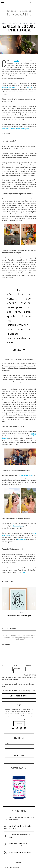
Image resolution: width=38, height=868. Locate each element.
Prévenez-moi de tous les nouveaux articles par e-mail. (19, 690)
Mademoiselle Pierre (9, 87)
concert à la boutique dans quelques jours (15, 129)
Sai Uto (16, 61)
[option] (19, 602)
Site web (28, 665)
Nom (3, 665)
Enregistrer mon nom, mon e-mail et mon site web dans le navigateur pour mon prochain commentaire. (19, 677)
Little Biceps (22, 540)
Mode (12, 23)
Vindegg (33, 434)
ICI (24, 572)
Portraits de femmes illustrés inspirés (19, 616)
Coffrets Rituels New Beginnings (20, 852)
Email (7, 743)
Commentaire (6, 644)
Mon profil (19, 723)
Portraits (18, 23)
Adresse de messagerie (17, 666)
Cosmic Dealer (18, 526)
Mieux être (6, 23)
